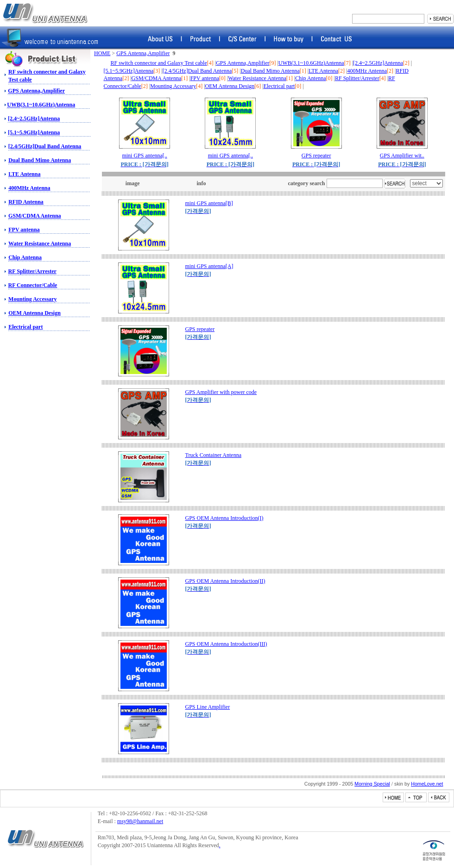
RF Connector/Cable (33, 285)
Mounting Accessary (32, 299)
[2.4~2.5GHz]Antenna (34, 119)
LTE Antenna (24, 174)
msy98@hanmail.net (140, 821)
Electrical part (25, 327)
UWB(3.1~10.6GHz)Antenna (41, 105)
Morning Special (372, 784)
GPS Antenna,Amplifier (36, 91)
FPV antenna (24, 230)
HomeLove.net (427, 784)
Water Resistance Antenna (40, 244)
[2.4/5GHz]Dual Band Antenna (45, 146)
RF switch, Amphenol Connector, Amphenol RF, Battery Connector (45, 13)
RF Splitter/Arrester (32, 271)
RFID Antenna (26, 202)
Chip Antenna (25, 257)
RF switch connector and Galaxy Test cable (159, 63)
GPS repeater (316, 156)
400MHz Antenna (29, 188)
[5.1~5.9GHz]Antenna (34, 132)
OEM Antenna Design (35, 313)
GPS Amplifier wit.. (402, 156)
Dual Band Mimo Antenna (40, 160)
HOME (102, 53)
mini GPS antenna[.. (144, 156)
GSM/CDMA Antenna (35, 216)
